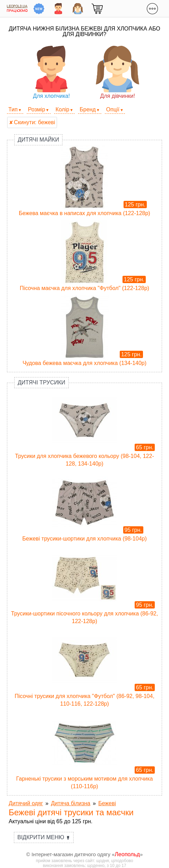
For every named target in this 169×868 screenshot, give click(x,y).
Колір (62, 109)
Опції (113, 109)
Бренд (87, 109)
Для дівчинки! (117, 72)
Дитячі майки (38, 140)
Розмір (37, 109)
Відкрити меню (44, 837)
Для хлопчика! (52, 72)
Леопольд (128, 854)
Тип (13, 109)
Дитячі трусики (41, 382)
